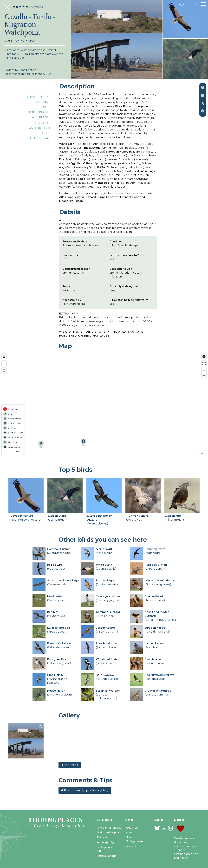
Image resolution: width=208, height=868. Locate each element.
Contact (131, 846)
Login (181, 4)
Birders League (106, 856)
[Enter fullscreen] (204, 363)
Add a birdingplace (109, 833)
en (191, 4)
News (129, 833)
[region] (104, 405)
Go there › (39, 138)
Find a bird (103, 837)
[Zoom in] (204, 370)
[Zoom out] (204, 376)
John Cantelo (28, 70)
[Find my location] (4, 357)
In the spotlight (106, 842)
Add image (70, 765)
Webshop (132, 828)
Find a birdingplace (109, 828)
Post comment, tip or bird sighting (85, 790)
